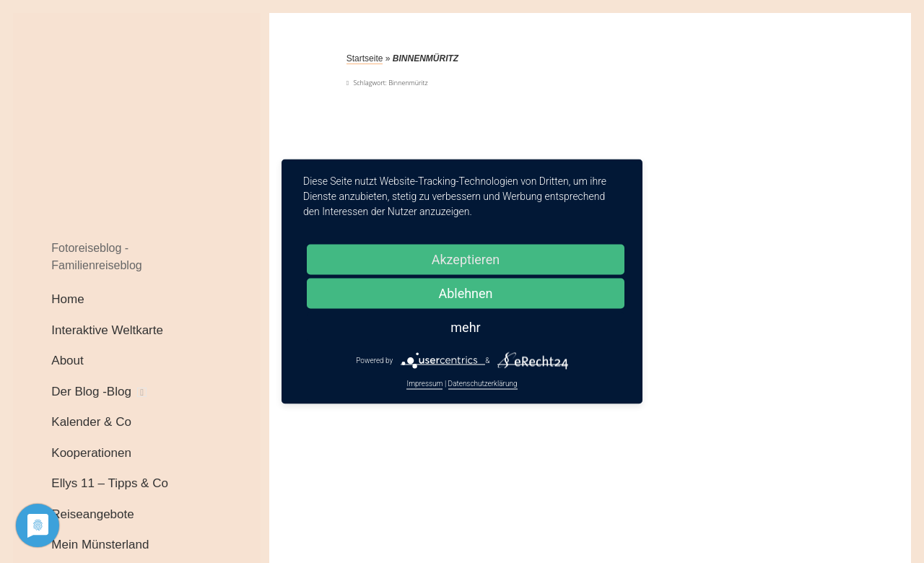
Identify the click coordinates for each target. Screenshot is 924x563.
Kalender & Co (91, 422)
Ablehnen (465, 293)
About (67, 361)
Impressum (424, 384)
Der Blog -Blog (91, 392)
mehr (465, 327)
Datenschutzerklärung (483, 384)
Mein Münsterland (100, 545)
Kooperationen (91, 453)
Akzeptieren (466, 259)
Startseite (365, 58)
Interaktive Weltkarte (107, 330)
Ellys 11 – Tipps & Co (110, 483)
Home (67, 299)
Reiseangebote (92, 514)
